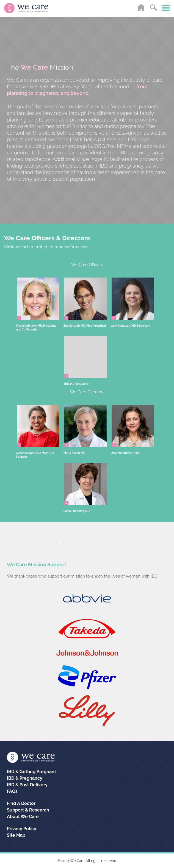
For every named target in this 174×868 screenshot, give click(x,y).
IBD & (31, 772)
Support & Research (28, 810)
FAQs (12, 791)
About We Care (23, 817)
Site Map (16, 835)
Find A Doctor (21, 803)
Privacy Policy (22, 829)
